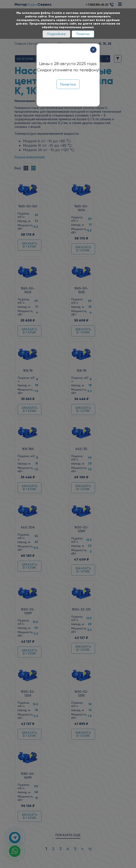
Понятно (83, 34)
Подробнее (56, 34)
